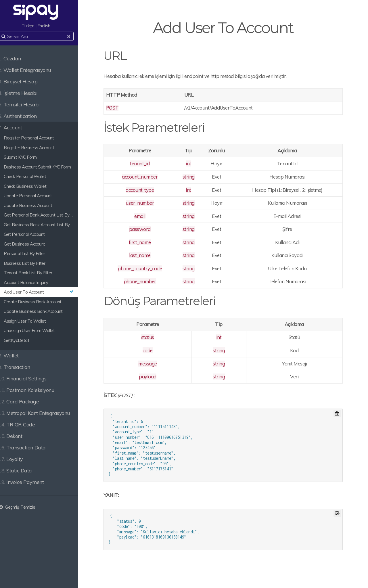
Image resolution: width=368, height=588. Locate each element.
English (51, 26)
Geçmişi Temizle (23, 507)
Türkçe (35, 26)
